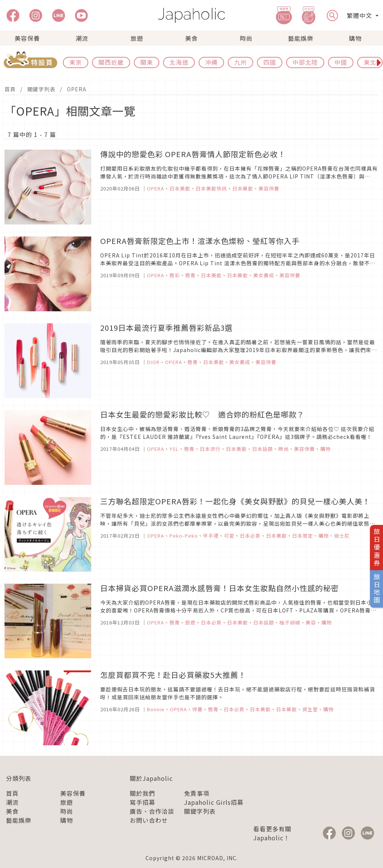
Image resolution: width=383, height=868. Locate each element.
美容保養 (27, 38)
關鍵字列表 (41, 89)
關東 (147, 62)
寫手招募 (143, 802)
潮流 (82, 38)
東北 (370, 62)
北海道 (179, 62)
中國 (341, 62)
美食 (191, 38)
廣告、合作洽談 (152, 811)
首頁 (10, 89)
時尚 (246, 38)
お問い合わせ (149, 820)
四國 (270, 62)
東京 (76, 62)
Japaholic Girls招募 (214, 802)
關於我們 (143, 793)
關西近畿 (111, 62)
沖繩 (211, 62)
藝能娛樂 (301, 38)
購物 (355, 38)
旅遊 (137, 38)
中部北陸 (305, 62)
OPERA (77, 89)
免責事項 (197, 793)
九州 (240, 62)
